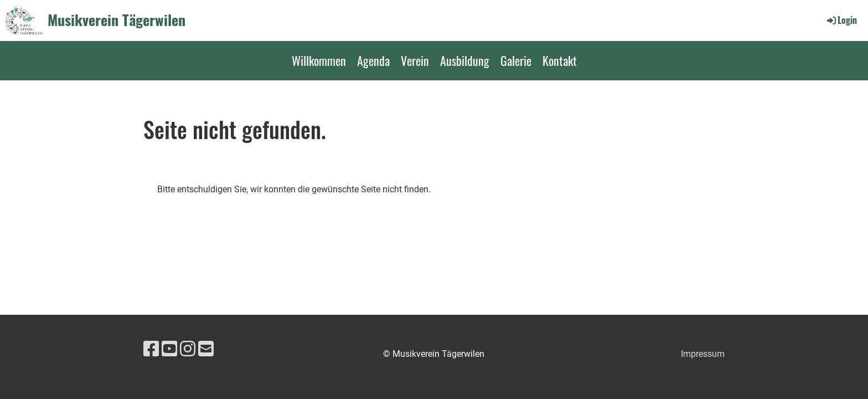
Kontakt (560, 60)
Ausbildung (465, 60)
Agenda (373, 60)
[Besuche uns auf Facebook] (151, 349)
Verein (415, 60)
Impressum (703, 354)
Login (841, 20)
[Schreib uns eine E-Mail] (206, 349)
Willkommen (319, 60)
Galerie (516, 60)
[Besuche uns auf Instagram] (188, 349)
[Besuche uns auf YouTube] (169, 349)
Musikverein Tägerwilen (117, 20)
